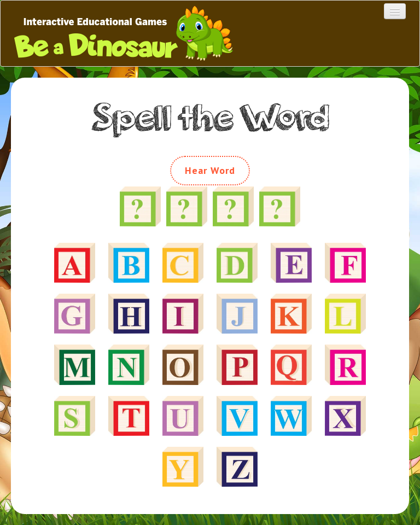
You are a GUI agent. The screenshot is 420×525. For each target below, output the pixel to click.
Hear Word (210, 170)
